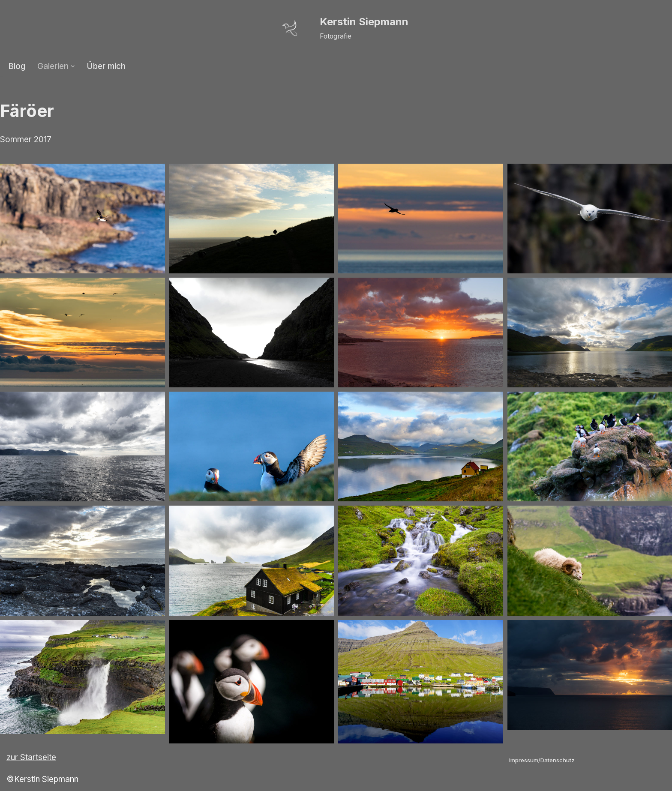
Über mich (107, 66)
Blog (17, 66)
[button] (73, 66)
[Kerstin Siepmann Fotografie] (336, 28)
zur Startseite (31, 758)
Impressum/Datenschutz (542, 760)
